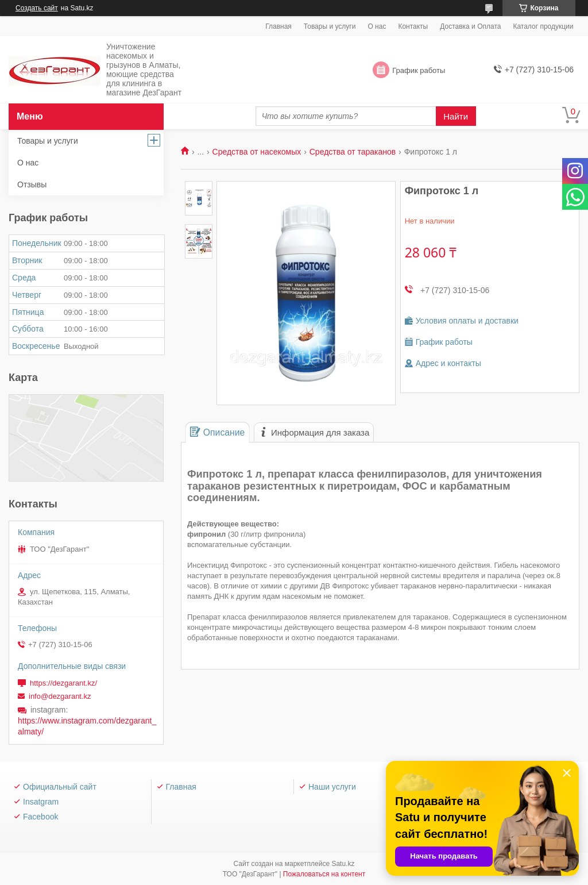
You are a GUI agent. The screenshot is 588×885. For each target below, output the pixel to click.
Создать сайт (37, 8)
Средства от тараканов (353, 152)
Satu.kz (343, 864)
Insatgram (41, 802)
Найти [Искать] (456, 116)
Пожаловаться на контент (324, 874)
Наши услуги (332, 787)
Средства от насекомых (257, 152)
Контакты (413, 26)
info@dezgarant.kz (60, 696)
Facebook (40, 817)
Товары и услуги (330, 26)
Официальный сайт (60, 787)
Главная (278, 26)
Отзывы (32, 184)
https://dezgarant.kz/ (63, 683)
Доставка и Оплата (470, 26)
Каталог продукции (543, 26)
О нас (377, 26)
